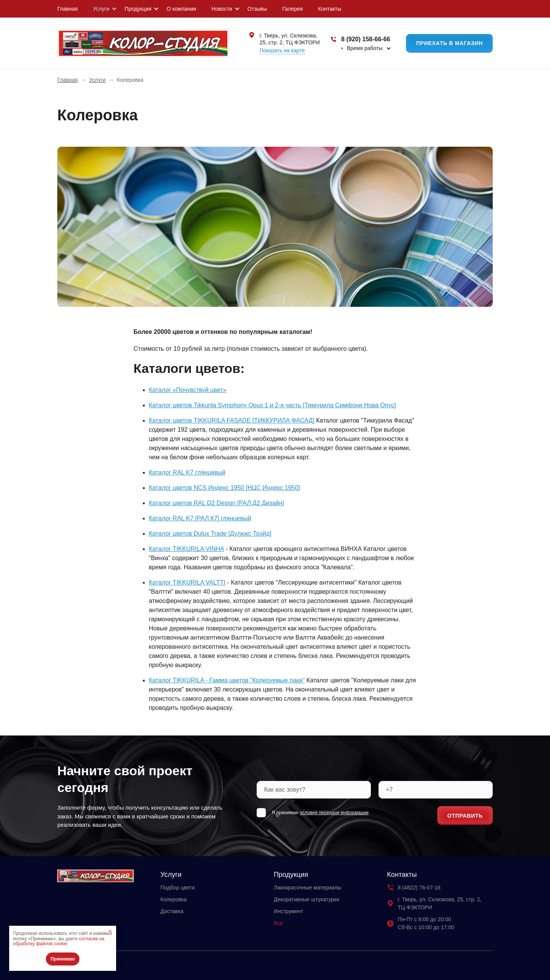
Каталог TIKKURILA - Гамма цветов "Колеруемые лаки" (227, 680)
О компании (181, 9)
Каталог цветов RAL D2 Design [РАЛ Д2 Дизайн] (217, 503)
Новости (222, 9)
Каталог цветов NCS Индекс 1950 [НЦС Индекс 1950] (225, 488)
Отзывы (257, 9)
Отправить (465, 816)
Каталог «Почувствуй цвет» (188, 390)
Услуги (101, 9)
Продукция (138, 9)
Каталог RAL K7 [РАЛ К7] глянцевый (200, 518)
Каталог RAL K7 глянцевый (187, 472)
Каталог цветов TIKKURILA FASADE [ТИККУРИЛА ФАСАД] (232, 420)
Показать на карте (282, 50)
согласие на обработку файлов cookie (59, 941)
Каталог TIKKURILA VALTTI (187, 582)
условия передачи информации (334, 813)
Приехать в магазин (449, 43)
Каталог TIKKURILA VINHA (187, 549)
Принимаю (63, 959)
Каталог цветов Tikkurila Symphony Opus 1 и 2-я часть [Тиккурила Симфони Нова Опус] (273, 405)
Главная (67, 9)
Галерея (293, 9)
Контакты (330, 9)
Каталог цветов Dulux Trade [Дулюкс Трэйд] (210, 534)
